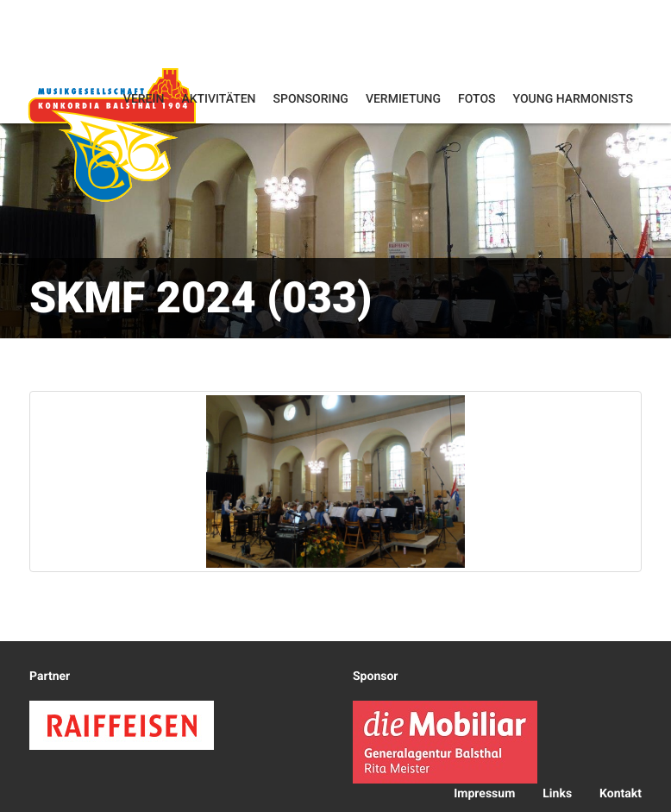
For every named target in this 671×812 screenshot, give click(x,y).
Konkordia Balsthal (112, 134)
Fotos (477, 99)
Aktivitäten (218, 99)
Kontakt (621, 794)
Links (557, 794)
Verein (144, 99)
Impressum (484, 794)
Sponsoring (311, 99)
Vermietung (403, 99)
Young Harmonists (573, 99)
